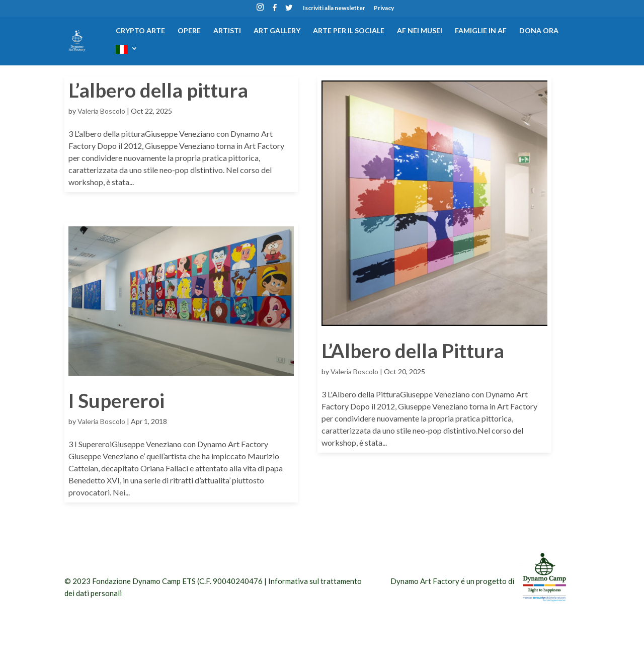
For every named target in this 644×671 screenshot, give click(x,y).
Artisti (227, 31)
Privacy (384, 8)
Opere (189, 31)
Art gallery (277, 31)
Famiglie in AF (481, 31)
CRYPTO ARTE (140, 31)
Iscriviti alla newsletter (334, 8)
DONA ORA (539, 31)
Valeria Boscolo (101, 111)
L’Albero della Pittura (413, 351)
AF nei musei (420, 31)
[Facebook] (275, 10)
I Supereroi (116, 400)
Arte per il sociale (349, 31)
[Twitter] (289, 10)
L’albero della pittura (158, 90)
